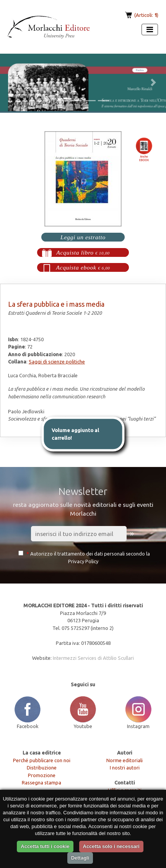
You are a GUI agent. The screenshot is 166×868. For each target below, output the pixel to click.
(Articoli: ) (146, 15)
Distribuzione (42, 768)
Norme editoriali (124, 760)
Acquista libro (83, 252)
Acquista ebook (83, 267)
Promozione (42, 775)
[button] (12, 82)
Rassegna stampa (41, 783)
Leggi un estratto (83, 237)
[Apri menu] (150, 30)
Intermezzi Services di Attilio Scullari (93, 658)
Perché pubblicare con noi (42, 760)
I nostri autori (125, 768)
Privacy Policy (83, 561)
